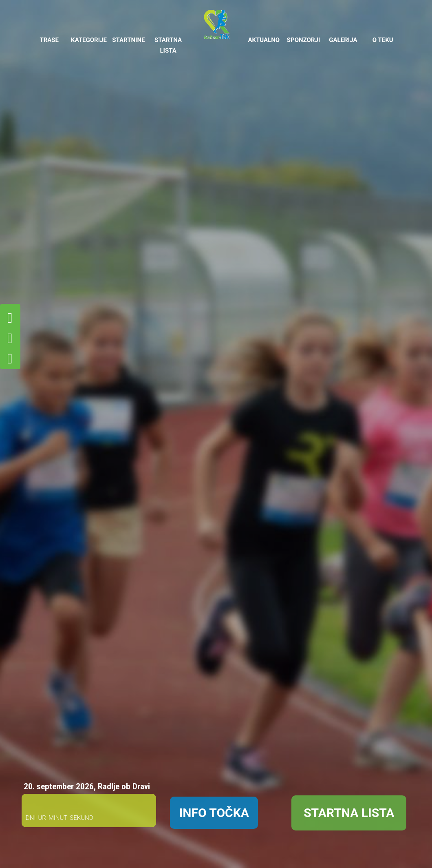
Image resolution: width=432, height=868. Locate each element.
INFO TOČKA (214, 813)
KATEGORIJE (89, 40)
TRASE (49, 40)
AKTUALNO (264, 40)
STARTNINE (128, 40)
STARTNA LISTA (168, 45)
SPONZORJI (303, 40)
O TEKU (383, 40)
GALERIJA (343, 40)
